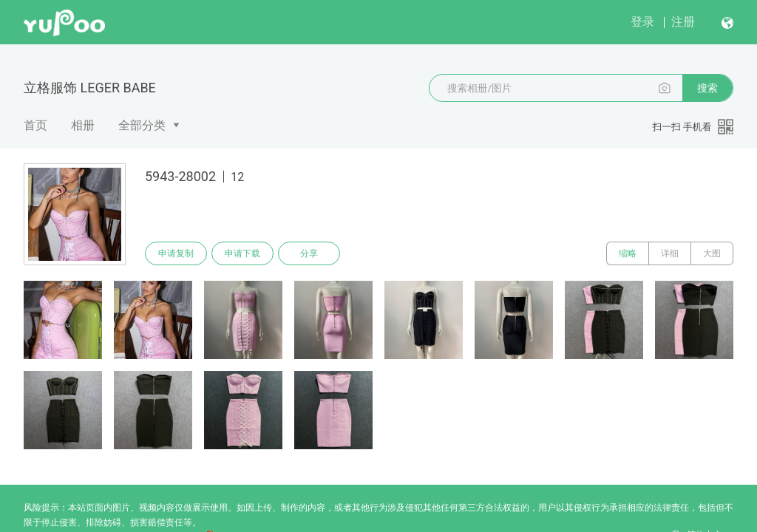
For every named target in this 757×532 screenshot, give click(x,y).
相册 (83, 125)
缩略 (628, 253)
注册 (683, 22)
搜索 (707, 88)
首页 (35, 125)
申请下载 (242, 253)
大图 (712, 253)
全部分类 (142, 125)
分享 (309, 253)
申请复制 (176, 253)
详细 (670, 253)
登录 (642, 22)
